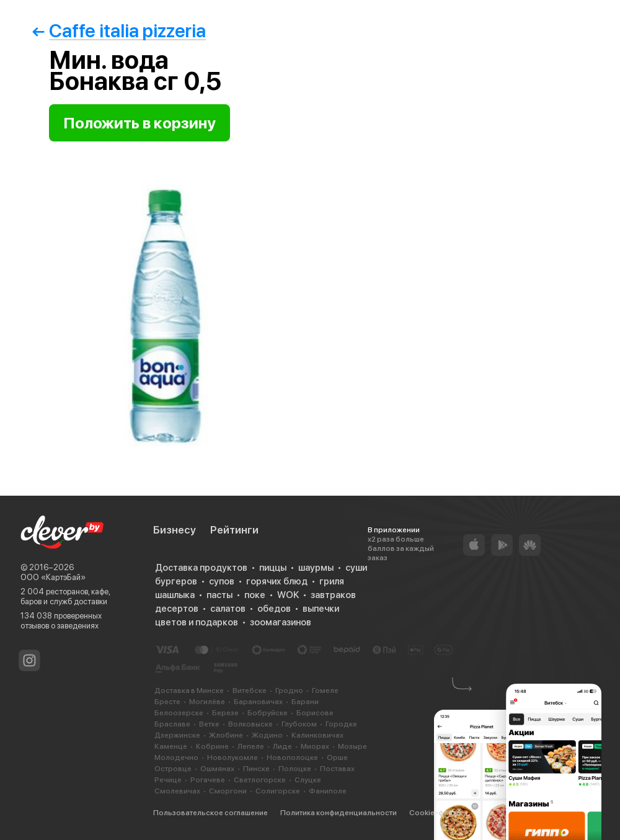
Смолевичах (177, 791)
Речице (168, 780)
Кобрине (212, 746)
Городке (341, 724)
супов (222, 581)
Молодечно (176, 757)
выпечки (321, 609)
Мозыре (352, 746)
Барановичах (258, 702)
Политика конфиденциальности (339, 813)
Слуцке (308, 780)
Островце (173, 769)
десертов (177, 609)
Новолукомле (232, 757)
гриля (332, 581)
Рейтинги (234, 530)
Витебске (250, 690)
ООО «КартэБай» (53, 577)
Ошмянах (217, 769)
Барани (305, 702)
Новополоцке (292, 757)
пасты (219, 595)
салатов (228, 609)
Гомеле (325, 690)
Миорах (315, 746)
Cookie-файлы (436, 813)
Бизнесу (175, 530)
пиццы (273, 568)
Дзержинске (177, 735)
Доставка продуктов (201, 568)
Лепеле (251, 746)
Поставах (337, 769)
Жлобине (226, 735)
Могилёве (207, 702)
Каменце (171, 746)
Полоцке (295, 769)
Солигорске (278, 791)
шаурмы (316, 568)
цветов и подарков (197, 622)
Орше (337, 757)
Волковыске (250, 724)
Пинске (256, 769)
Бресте (167, 702)
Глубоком (299, 724)
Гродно (289, 690)
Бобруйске (268, 713)
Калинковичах (317, 735)
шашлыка (175, 595)
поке (255, 595)
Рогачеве (208, 780)
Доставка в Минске (189, 690)
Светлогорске (260, 780)
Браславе (172, 724)
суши (356, 568)
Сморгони (228, 791)
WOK (288, 595)
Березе (225, 713)
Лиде (282, 746)
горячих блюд (277, 581)
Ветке (209, 724)
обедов (274, 609)
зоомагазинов (281, 622)
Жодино (267, 735)
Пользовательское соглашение (210, 813)
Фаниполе (328, 791)
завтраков (333, 595)
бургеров (176, 581)
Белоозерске (179, 713)
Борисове (315, 713)
